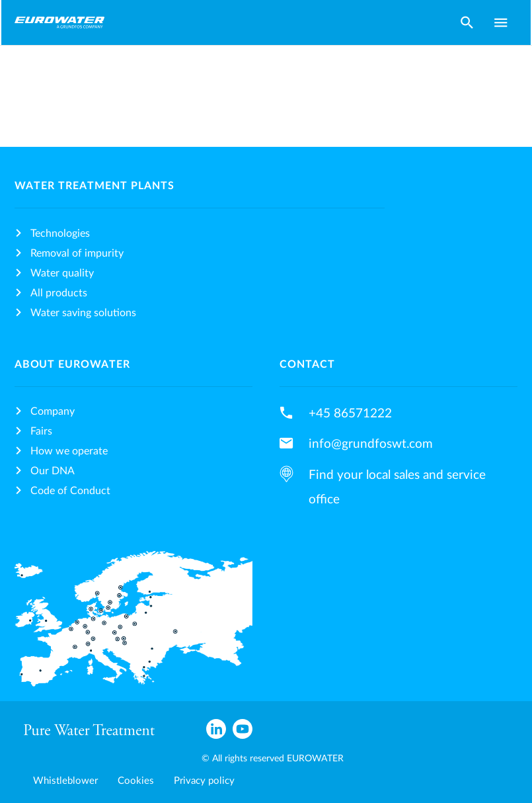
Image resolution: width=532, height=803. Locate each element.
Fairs (41, 431)
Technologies (60, 233)
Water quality (62, 273)
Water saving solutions (83, 313)
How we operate (69, 451)
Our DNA (53, 471)
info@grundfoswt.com (371, 444)
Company (53, 411)
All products (59, 293)
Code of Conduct (70, 491)
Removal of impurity (77, 253)
